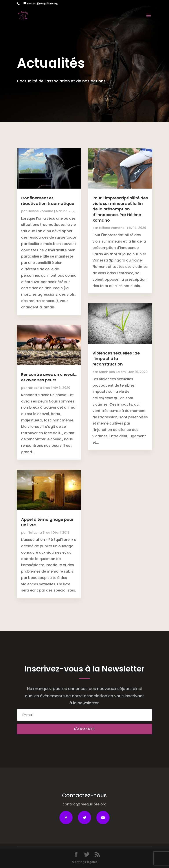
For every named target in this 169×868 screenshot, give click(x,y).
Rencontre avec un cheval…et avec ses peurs (49, 377)
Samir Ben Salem (112, 372)
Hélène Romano (40, 211)
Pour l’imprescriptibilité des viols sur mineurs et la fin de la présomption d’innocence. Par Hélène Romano (120, 209)
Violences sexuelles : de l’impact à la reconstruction (116, 359)
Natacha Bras (39, 388)
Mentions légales (84, 862)
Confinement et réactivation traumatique (48, 201)
